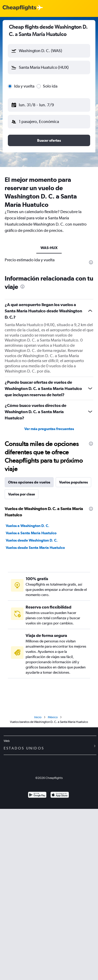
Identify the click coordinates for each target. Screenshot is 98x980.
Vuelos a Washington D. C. (28, 526)
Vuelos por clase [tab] (22, 494)
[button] (49, 51)
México (53, 717)
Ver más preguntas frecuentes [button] (49, 429)
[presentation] (91, 262)
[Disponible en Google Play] (37, 795)
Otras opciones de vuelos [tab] (29, 482)
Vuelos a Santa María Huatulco (31, 533)
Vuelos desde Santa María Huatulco (35, 548)
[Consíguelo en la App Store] (60, 795)
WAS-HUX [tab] (49, 248)
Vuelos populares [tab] (73, 482)
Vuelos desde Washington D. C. (32, 540)
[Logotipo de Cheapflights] (19, 8)
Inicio (38, 717)
